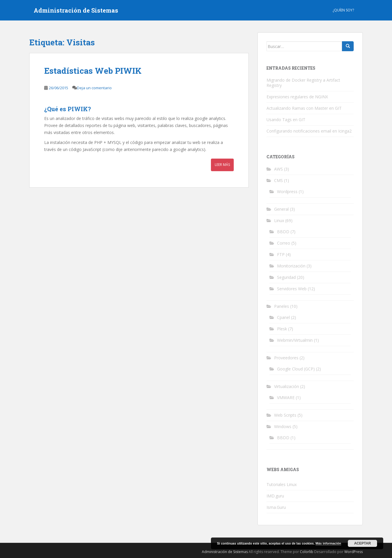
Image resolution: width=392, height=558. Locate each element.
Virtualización (287, 386)
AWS (278, 169)
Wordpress (287, 192)
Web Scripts (285, 415)
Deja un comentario (94, 88)
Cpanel (283, 317)
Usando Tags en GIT (286, 120)
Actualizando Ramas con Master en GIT (304, 108)
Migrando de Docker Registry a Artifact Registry (303, 83)
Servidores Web (292, 289)
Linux (279, 220)
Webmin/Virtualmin (295, 340)
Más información (328, 543)
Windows (283, 426)
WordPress (354, 552)
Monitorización (291, 266)
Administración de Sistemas (76, 10)
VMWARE (286, 398)
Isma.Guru (276, 507)
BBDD (283, 232)
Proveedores (286, 358)
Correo (284, 243)
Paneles (282, 306)
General (281, 209)
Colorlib (307, 552)
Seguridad (286, 277)
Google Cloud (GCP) (296, 369)
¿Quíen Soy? (343, 10)
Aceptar (362, 543)
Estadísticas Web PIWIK (93, 71)
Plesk (282, 329)
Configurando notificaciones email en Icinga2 (309, 131)
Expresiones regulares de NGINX (297, 97)
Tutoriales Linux (282, 484)
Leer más (222, 165)
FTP (281, 254)
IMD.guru (275, 496)
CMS (278, 180)
